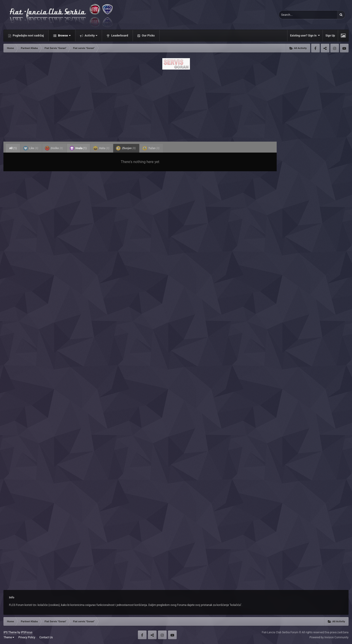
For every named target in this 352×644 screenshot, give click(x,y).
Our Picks (148, 35)
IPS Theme (10, 632)
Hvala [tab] (78, 148)
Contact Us (46, 637)
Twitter (325, 48)
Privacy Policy (27, 637)
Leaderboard (119, 35)
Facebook (315, 48)
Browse (64, 35)
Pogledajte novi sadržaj (28, 35)
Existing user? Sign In (305, 35)
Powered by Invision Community (329, 637)
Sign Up (330, 36)
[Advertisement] (176, 104)
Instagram (335, 48)
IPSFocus (26, 632)
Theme (9, 637)
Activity (91, 35)
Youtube (344, 48)
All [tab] (13, 148)
